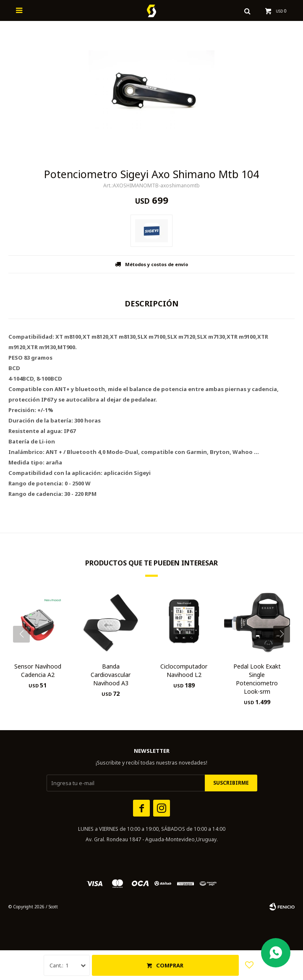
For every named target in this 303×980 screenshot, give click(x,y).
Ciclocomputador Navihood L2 (184, 670)
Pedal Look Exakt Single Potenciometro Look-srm (257, 679)
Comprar (170, 965)
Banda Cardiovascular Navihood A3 (111, 675)
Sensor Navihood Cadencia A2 (38, 670)
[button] (285, 651)
